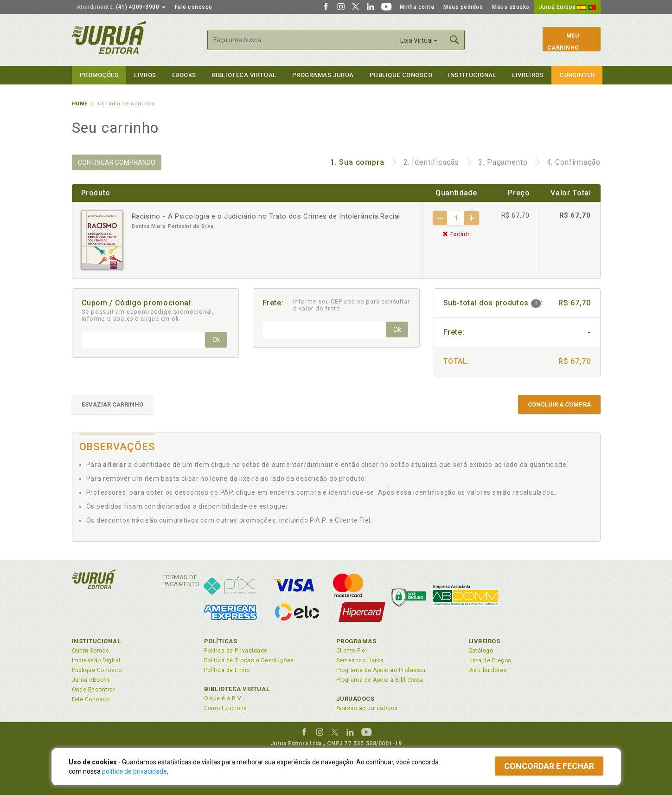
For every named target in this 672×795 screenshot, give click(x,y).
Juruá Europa (567, 7)
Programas (356, 641)
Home (80, 104)
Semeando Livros (360, 660)
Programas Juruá (323, 75)
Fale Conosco (91, 699)
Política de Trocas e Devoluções (249, 660)
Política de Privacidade (236, 651)
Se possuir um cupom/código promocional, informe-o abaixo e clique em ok (148, 315)
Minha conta (417, 7)
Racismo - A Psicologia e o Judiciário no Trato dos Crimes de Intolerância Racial (266, 216)
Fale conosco (194, 7)
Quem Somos (91, 651)
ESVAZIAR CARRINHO (112, 404)
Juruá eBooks (91, 680)
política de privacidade (134, 771)
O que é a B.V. (224, 698)
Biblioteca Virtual (237, 689)
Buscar (454, 40)
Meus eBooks (511, 7)
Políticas (221, 641)
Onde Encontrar (94, 690)
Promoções (99, 75)
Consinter (577, 75)
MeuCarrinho (563, 42)
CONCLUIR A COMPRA (559, 404)
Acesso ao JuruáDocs (367, 708)
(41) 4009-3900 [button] (121, 7)
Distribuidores (488, 670)
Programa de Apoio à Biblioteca (380, 680)
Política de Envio (227, 670)
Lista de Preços (490, 660)
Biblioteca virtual (244, 75)
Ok (216, 340)
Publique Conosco (401, 75)
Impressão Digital (96, 660)
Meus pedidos (463, 7)
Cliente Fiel (352, 651)
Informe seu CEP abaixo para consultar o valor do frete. (352, 305)
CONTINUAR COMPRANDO (117, 162)
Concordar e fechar (549, 766)
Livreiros (528, 75)
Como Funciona (226, 708)
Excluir (456, 234)
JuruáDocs (355, 699)
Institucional (472, 75)
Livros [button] (145, 75)
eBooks (184, 75)
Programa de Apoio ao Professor (381, 670)
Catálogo (481, 651)
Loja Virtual (419, 40)
